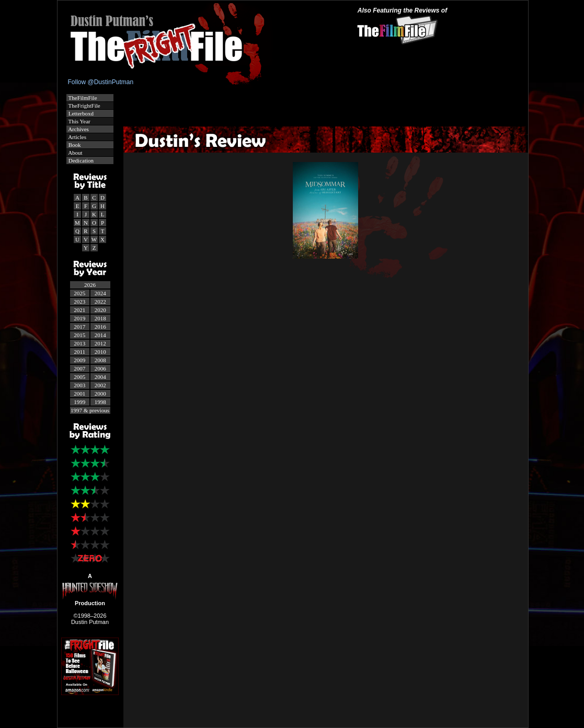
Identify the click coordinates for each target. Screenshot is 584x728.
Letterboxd (80, 113)
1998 (100, 402)
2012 (100, 343)
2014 (100, 335)
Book (74, 145)
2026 (90, 285)
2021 (79, 310)
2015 (79, 335)
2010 (100, 352)
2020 (100, 310)
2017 (79, 327)
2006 (100, 368)
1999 (79, 402)
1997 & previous (90, 410)
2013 (79, 343)
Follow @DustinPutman (101, 82)
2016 (100, 327)
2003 (79, 385)
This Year (79, 121)
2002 (100, 385)
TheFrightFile (84, 106)
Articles (77, 137)
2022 (100, 302)
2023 (79, 302)
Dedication (80, 160)
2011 (79, 352)
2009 (79, 360)
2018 (100, 318)
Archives (78, 129)
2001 (79, 394)
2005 (79, 377)
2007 (79, 368)
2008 (100, 360)
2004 (100, 377)
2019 (79, 318)
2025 (79, 293)
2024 (100, 293)
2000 (100, 394)
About (75, 153)
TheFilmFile (82, 98)
